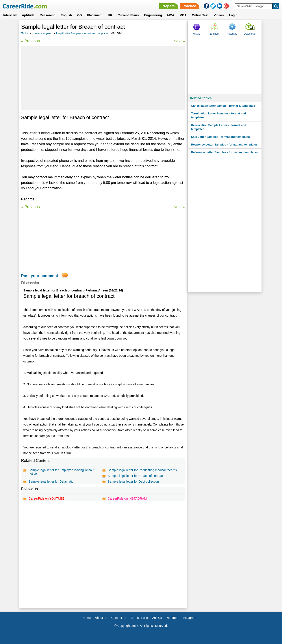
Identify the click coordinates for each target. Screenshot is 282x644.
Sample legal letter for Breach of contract (136, 476)
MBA (183, 15)
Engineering (153, 15)
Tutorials (232, 34)
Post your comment (40, 276)
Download (250, 34)
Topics (25, 34)
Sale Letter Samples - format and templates (220, 137)
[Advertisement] (103, 78)
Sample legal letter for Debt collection (133, 482)
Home (86, 618)
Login (233, 15)
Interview (10, 15)
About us (101, 618)
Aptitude (28, 15)
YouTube (172, 618)
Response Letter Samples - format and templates (224, 145)
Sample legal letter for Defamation (52, 482)
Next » (179, 41)
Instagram (189, 618)
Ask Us (157, 618)
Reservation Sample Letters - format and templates (219, 127)
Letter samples (42, 34)
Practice (189, 6)
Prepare (168, 6)
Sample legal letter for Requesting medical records (142, 470)
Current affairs (128, 15)
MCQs (197, 34)
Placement (95, 15)
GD (79, 15)
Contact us (119, 618)
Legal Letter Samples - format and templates (82, 34)
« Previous (31, 41)
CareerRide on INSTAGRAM (127, 498)
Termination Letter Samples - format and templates (218, 115)
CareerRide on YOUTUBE (46, 498)
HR (110, 15)
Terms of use (139, 618)
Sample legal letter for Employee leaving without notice (62, 472)
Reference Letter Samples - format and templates (224, 152)
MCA (171, 15)
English (66, 15)
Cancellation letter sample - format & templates (223, 106)
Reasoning (48, 15)
